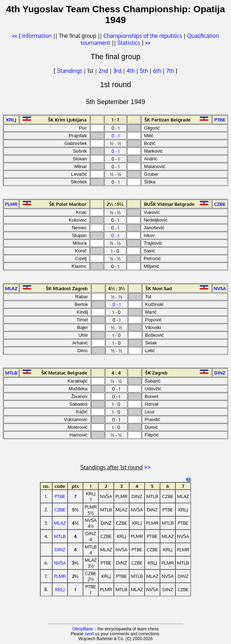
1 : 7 (115, 120)
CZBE (60, 509)
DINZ (60, 549)
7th (171, 71)
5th (144, 71)
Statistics (129, 43)
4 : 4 (116, 373)
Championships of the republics (143, 36)
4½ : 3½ (117, 288)
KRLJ (60, 589)
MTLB (60, 536)
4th (131, 71)
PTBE (60, 496)
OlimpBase (83, 629)
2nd (104, 71)
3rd (118, 71)
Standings (70, 71)
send (89, 634)
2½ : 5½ (115, 204)
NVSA (60, 563)
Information (37, 36)
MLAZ (60, 523)
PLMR (60, 576)
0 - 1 (115, 136)
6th (158, 71)
